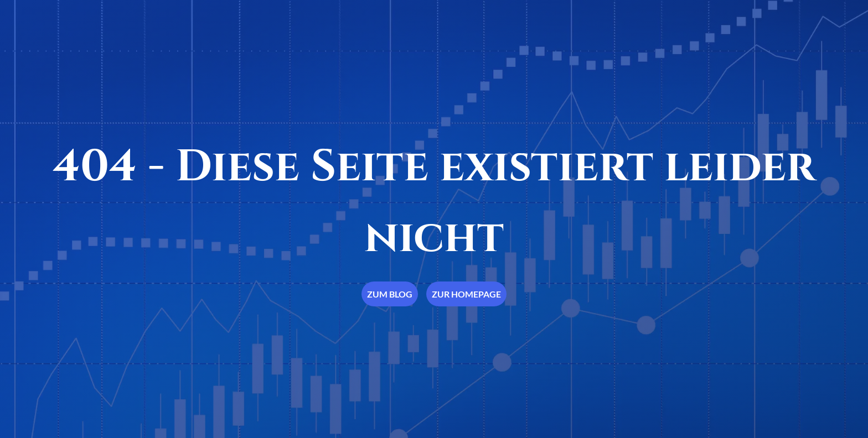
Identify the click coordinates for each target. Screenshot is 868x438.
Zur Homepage (466, 294)
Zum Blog (390, 294)
